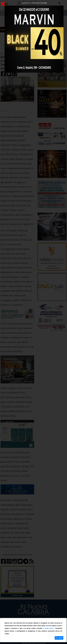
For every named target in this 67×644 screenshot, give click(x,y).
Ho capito (59, 638)
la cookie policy (48, 628)
